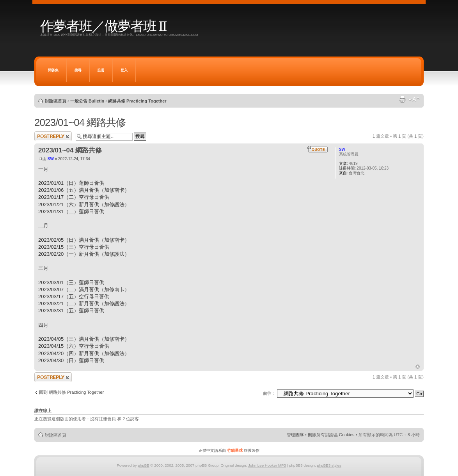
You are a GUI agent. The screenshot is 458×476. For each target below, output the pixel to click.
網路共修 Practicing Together (137, 101)
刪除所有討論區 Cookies (331, 435)
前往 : (268, 393)
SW (51, 159)
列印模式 (402, 99)
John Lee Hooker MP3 (267, 465)
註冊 (101, 70)
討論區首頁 (56, 101)
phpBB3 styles (329, 465)
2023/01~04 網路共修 (80, 122)
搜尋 (78, 70)
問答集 (53, 70)
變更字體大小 (414, 99)
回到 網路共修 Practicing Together (71, 392)
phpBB (143, 465)
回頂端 (418, 367)
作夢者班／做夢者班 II (103, 26)
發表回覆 (53, 136)
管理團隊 (295, 435)
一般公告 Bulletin (87, 101)
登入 (124, 70)
